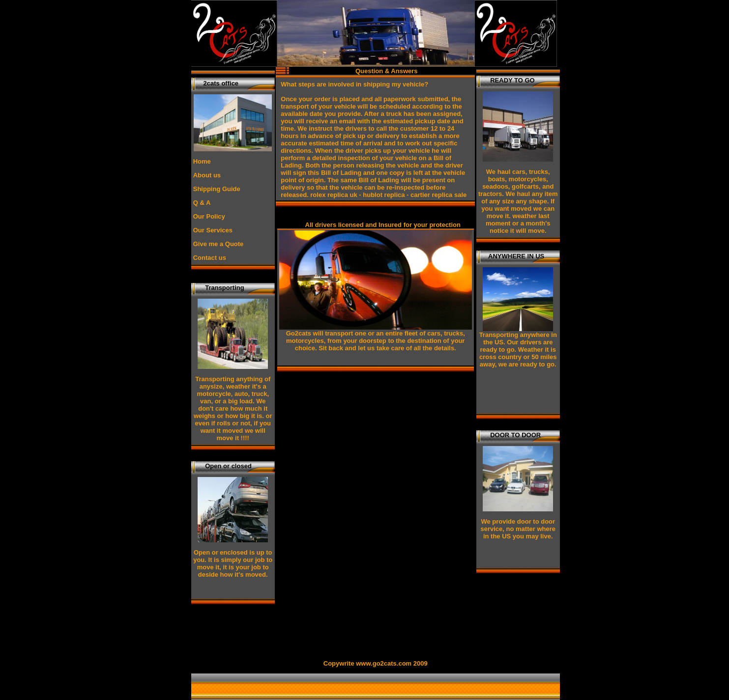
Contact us (210, 258)
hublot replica (384, 195)
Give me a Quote (219, 244)
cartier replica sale (438, 195)
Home (202, 161)
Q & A (202, 203)
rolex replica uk (334, 195)
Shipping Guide (217, 189)
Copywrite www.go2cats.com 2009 (376, 663)
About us (207, 175)
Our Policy (209, 216)
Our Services (213, 230)
